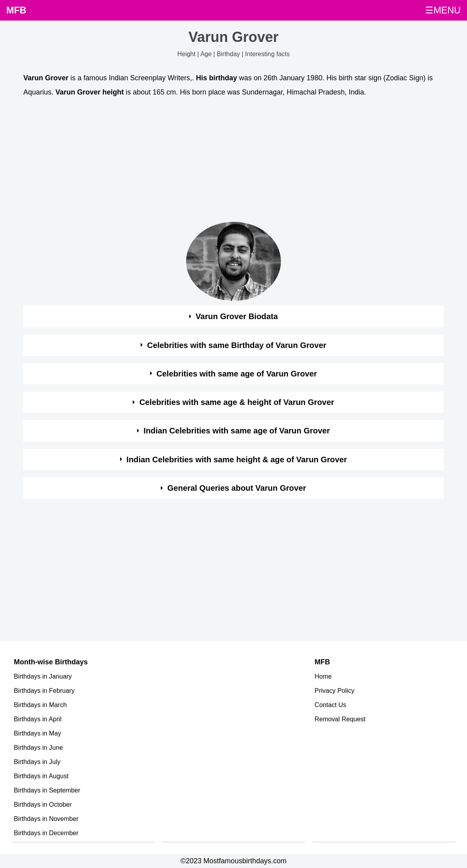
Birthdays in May (38, 733)
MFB (16, 10)
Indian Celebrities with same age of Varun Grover (237, 431)
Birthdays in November (46, 819)
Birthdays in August (41, 776)
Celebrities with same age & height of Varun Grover (237, 402)
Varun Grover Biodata (237, 316)
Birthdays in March (40, 705)
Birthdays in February (44, 690)
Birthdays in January (43, 676)
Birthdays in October (43, 804)
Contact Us (330, 705)
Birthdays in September (47, 790)
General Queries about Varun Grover (237, 488)
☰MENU (443, 10)
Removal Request (340, 719)
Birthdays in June (38, 747)
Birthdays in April (38, 719)
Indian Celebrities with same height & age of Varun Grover (237, 460)
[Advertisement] (233, 162)
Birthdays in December (46, 833)
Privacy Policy (334, 690)
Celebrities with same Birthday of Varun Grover (237, 345)
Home (323, 676)
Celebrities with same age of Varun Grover (237, 374)
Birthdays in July (37, 762)
